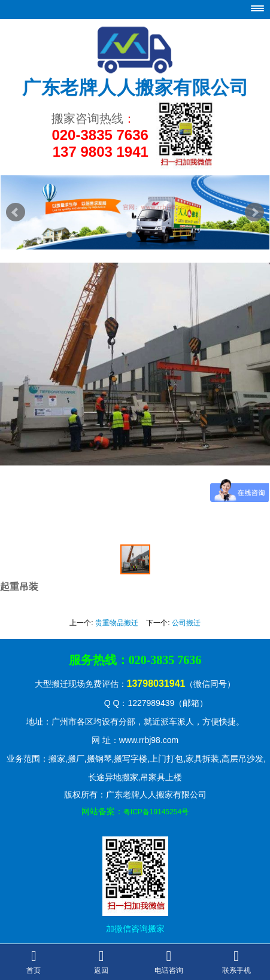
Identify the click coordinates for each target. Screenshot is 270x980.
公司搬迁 (186, 623)
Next (254, 212)
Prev (16, 212)
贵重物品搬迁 (117, 623)
